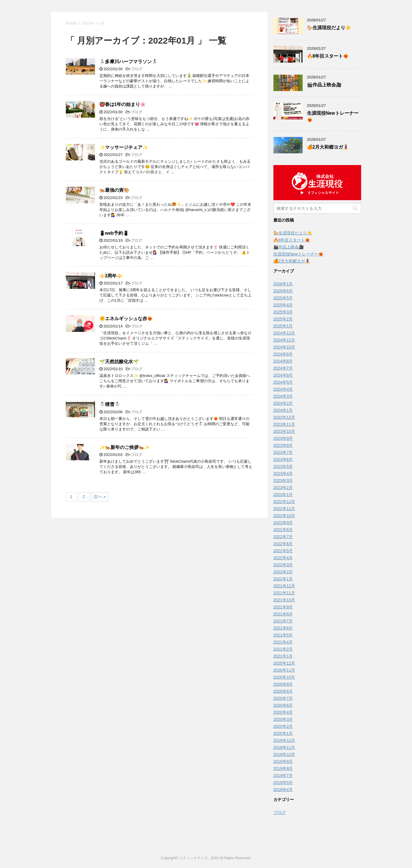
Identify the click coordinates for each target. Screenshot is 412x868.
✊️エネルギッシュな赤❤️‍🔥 (126, 319)
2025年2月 (283, 319)
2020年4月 (283, 712)
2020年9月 (283, 684)
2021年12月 (284, 586)
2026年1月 (283, 284)
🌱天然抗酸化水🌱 (119, 362)
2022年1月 (283, 579)
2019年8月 (283, 768)
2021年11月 (284, 593)
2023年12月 (284, 417)
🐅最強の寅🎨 (114, 190)
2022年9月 (283, 523)
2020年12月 (284, 663)
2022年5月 (283, 551)
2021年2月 (283, 649)
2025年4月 (283, 305)
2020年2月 (283, 726)
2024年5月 (283, 382)
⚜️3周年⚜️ (111, 276)
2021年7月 (283, 621)
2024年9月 (283, 354)
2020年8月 (283, 691)
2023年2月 (283, 488)
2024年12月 (284, 333)
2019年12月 (284, 740)
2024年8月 (283, 361)
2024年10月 (284, 347)
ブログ (137, 69)
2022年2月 (283, 572)
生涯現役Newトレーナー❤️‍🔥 (298, 254)
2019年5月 (283, 783)
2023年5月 (283, 466)
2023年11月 (284, 424)
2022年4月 (283, 558)
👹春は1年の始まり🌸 (123, 104)
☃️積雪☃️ (110, 404)
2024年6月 (283, 375)
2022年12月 (284, 502)
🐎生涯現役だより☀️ (329, 28)
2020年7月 (283, 698)
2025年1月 (283, 326)
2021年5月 (283, 635)
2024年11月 (284, 340)
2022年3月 (283, 565)
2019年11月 (284, 747)
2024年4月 (283, 389)
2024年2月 (283, 403)
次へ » (100, 496)
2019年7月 (283, 776)
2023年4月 (283, 474)
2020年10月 (284, 677)
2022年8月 (283, 530)
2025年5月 (283, 298)
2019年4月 (283, 790)
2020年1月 (283, 733)
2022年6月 (283, 544)
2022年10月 (284, 516)
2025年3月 (283, 312)
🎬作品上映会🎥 (324, 85)
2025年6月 (283, 291)
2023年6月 (283, 459)
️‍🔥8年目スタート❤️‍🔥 (328, 56)
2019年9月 (283, 761)
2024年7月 (283, 368)
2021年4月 (283, 642)
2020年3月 (283, 719)
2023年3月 (283, 481)
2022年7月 (283, 537)
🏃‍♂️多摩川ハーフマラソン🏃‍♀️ (128, 62)
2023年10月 (284, 431)
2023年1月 (283, 495)
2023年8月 (283, 445)
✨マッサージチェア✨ (124, 147)
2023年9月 (283, 438)
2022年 (88, 23)
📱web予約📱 (114, 233)
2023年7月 (283, 452)
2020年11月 (284, 670)
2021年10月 (284, 600)
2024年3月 (283, 396)
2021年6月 (283, 628)
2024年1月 (283, 410)
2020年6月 (283, 705)
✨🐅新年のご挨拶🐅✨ (125, 447)
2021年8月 (283, 614)
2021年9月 (283, 607)
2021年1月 (283, 656)
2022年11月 (284, 509)
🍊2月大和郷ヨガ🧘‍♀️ (328, 147)
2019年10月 (284, 754)
